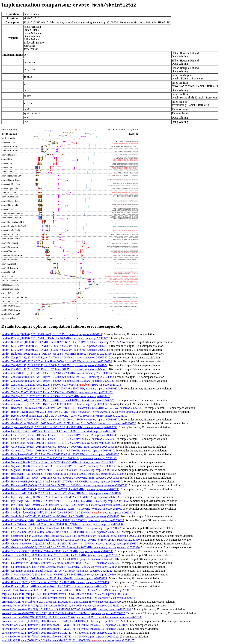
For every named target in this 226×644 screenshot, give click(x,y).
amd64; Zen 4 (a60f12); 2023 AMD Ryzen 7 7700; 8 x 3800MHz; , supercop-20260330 (55, 404)
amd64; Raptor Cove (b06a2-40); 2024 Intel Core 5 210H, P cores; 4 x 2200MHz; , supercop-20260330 (69, 412)
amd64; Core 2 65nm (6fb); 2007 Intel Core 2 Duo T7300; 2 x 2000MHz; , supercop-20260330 (61, 532)
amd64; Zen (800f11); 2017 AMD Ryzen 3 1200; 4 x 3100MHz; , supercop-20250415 (55, 369)
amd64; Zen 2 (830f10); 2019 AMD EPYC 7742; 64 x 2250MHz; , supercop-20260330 (55, 373)
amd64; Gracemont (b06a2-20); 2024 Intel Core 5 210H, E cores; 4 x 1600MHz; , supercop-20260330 (71, 547)
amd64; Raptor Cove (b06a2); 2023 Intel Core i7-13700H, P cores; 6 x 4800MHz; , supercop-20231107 (65, 416)
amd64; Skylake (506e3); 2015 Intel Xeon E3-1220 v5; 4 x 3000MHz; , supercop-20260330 (57, 470)
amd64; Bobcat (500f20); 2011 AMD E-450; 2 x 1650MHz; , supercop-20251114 (52, 334)
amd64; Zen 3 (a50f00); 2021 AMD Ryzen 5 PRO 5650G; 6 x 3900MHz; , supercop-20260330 (60, 388)
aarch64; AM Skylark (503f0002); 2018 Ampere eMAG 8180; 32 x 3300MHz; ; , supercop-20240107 (68, 640)
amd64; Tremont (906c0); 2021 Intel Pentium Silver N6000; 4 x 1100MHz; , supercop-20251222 (61, 555)
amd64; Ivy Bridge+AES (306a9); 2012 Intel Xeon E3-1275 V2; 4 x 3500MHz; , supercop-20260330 (63, 501)
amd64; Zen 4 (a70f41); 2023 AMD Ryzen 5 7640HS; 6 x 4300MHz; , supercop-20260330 (58, 400)
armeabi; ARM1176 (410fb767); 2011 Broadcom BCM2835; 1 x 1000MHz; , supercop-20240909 (61, 602)
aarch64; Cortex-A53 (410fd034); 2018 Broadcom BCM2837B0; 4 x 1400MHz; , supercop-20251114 (65, 629)
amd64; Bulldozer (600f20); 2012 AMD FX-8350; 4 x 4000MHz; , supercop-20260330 (57, 354)
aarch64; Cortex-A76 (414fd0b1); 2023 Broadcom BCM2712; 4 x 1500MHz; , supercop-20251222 (60, 637)
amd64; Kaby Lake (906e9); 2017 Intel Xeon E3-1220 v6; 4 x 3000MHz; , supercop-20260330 (60, 454)
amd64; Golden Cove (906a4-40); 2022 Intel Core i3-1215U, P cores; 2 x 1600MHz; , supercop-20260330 (69, 423)
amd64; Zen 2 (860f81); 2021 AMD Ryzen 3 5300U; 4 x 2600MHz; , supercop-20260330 (58, 381)
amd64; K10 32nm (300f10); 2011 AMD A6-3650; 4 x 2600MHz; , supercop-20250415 (56, 346)
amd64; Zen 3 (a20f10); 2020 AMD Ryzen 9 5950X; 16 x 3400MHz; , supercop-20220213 (56, 396)
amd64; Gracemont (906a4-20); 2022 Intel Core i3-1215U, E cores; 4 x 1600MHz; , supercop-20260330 (70, 544)
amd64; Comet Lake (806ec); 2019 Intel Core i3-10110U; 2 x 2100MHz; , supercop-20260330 (60, 435)
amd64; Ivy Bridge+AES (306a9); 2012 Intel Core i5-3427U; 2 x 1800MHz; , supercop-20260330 (63, 505)
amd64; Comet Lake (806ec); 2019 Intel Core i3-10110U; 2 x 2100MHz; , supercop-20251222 (59, 443)
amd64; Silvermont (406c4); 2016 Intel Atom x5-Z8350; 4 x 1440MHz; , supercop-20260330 (59, 575)
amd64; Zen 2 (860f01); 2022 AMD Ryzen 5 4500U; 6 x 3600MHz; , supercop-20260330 (57, 377)
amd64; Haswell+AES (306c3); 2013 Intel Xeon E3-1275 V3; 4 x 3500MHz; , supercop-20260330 (62, 482)
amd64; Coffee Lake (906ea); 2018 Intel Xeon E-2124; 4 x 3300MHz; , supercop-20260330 (58, 451)
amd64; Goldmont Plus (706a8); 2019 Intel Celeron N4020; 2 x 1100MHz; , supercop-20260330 (61, 563)
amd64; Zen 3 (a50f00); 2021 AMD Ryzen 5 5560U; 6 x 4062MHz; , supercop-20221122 (57, 392)
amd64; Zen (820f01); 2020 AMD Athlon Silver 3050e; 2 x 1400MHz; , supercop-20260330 (57, 361)
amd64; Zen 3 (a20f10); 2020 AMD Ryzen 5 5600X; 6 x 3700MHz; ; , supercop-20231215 (61, 385)
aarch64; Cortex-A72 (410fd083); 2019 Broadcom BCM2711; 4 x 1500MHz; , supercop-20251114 (61, 633)
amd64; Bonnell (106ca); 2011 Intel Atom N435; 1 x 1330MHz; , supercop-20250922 (54, 578)
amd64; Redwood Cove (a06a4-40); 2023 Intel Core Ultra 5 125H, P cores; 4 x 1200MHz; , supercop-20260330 (72, 408)
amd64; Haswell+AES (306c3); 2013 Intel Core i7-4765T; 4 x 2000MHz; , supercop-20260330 (61, 489)
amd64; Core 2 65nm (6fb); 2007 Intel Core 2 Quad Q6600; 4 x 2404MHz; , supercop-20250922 (61, 528)
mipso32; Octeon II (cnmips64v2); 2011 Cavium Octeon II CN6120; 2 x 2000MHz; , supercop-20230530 (65, 594)
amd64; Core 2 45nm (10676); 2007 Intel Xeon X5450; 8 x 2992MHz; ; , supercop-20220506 (63, 524)
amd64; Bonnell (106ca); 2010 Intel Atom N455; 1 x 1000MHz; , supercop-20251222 (55, 586)
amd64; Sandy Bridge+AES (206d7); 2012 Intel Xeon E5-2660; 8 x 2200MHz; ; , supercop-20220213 (69, 513)
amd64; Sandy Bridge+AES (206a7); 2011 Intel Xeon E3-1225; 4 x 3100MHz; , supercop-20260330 (63, 509)
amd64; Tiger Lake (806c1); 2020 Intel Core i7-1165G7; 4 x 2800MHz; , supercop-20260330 (60, 427)
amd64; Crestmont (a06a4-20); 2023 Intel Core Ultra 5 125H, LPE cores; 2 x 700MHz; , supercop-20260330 (71, 536)
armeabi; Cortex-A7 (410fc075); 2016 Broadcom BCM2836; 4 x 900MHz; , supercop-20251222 (61, 606)
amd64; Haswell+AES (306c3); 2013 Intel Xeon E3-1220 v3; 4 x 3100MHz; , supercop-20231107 (62, 493)
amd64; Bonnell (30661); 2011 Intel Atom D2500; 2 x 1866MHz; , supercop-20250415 (55, 582)
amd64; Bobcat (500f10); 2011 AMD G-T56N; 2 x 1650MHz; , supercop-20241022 (55, 338)
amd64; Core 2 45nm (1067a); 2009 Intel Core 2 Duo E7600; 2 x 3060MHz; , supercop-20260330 (63, 520)
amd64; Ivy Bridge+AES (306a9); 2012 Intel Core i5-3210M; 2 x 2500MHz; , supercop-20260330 (61, 497)
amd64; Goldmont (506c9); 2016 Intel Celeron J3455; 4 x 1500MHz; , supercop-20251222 (57, 567)
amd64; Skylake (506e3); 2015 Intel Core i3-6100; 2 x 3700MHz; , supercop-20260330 (56, 466)
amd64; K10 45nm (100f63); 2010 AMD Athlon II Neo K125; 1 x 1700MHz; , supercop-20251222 (61, 342)
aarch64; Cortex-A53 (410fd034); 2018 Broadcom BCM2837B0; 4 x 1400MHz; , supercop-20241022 (65, 625)
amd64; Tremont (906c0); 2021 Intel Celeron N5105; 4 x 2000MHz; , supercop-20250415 (58, 559)
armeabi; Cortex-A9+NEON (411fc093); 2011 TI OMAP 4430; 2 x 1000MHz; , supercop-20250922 (63, 613)
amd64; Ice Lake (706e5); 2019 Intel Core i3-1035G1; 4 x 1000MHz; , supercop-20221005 (59, 431)
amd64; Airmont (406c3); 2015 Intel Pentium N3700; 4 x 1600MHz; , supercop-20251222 (57, 571)
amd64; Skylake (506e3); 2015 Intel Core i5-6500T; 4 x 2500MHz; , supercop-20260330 (58, 462)
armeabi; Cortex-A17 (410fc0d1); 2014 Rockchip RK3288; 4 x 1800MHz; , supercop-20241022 (60, 621)
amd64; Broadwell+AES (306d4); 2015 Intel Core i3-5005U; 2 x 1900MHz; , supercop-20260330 (60, 478)
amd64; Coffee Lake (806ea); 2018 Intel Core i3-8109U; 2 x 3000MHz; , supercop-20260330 (58, 447)
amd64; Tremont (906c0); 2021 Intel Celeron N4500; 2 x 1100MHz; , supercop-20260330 (58, 551)
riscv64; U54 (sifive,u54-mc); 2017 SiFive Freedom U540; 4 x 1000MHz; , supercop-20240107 (68, 590)
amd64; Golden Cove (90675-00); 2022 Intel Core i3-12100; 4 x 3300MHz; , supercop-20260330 (60, 419)
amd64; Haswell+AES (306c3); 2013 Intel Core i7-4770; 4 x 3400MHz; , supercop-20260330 (65, 485)
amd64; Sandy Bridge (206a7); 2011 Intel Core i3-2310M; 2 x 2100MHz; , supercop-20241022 (61, 516)
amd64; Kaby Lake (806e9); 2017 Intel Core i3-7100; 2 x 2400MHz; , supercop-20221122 (59, 458)
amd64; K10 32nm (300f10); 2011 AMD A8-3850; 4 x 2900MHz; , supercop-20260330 (56, 350)
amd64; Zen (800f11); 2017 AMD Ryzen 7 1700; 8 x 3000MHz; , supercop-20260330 (55, 357)
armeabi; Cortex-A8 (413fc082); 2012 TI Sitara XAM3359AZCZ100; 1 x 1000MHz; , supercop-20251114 (66, 609)
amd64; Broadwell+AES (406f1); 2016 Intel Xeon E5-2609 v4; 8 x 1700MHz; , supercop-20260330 (63, 474)
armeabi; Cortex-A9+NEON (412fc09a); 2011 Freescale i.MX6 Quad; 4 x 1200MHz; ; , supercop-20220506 (72, 617)
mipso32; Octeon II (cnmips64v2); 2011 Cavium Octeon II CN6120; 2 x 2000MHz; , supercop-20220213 (69, 598)
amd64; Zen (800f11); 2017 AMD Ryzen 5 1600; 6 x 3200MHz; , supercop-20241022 (55, 365)
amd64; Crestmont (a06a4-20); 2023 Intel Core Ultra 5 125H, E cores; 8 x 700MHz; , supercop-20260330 (71, 540)
